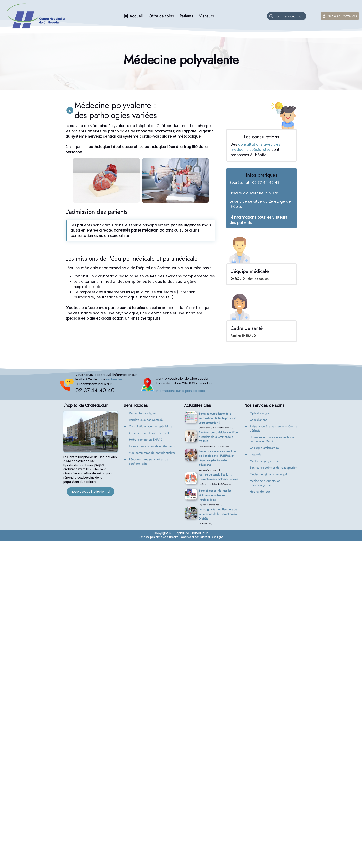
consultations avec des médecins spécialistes (255, 147)
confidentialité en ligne (209, 537)
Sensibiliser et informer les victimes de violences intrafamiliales (215, 495)
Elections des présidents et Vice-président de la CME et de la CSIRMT (218, 437)
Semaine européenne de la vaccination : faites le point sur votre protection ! (217, 418)
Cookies (186, 537)
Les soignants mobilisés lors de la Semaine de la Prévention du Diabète (218, 514)
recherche (114, 379)
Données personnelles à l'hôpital (159, 537)
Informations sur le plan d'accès (180, 391)
